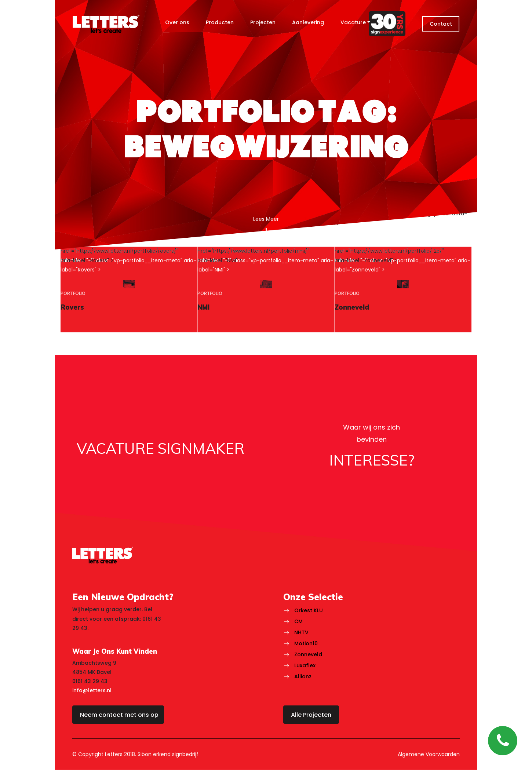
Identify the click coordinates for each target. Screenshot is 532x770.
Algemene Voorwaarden (429, 754)
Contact (441, 24)
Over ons (177, 22)
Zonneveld (308, 654)
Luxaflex (305, 665)
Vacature (353, 22)
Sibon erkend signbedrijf (168, 754)
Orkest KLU (309, 610)
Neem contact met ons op (119, 715)
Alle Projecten (311, 715)
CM (298, 621)
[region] (129, 289)
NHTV (301, 632)
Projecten (263, 22)
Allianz (303, 676)
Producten (220, 22)
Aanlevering (308, 22)
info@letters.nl (92, 690)
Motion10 (306, 643)
